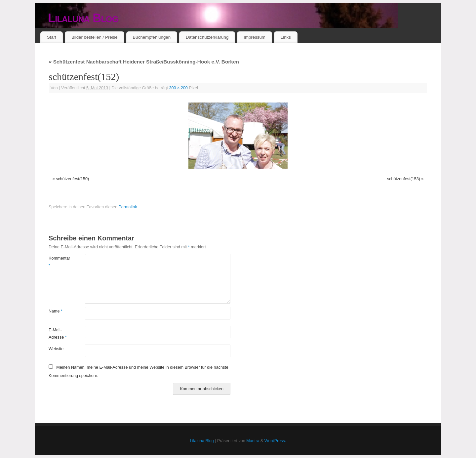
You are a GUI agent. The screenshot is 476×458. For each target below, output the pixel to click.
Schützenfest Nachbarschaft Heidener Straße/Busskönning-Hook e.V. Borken (144, 62)
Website (56, 349)
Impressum (255, 37)
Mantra (253, 441)
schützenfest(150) (72, 179)
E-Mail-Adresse (58, 333)
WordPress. (275, 441)
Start (52, 37)
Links (286, 37)
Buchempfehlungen (152, 37)
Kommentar (58, 262)
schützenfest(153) (404, 179)
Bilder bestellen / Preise (95, 37)
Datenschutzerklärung (207, 37)
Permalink (128, 207)
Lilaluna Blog (83, 18)
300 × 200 (178, 88)
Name (56, 311)
